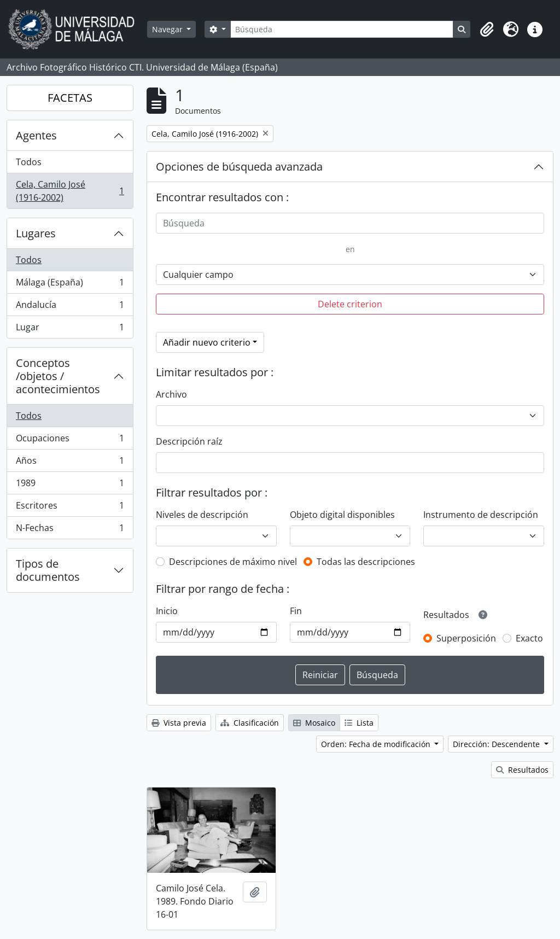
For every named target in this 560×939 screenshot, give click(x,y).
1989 (70, 485)
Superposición (466, 638)
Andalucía (70, 307)
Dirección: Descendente (497, 744)
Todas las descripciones (366, 562)
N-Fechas (70, 530)
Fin (296, 611)
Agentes (36, 135)
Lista (359, 723)
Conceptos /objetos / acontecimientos (58, 376)
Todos (29, 162)
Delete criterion (350, 304)
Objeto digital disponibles (342, 515)
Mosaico (314, 723)
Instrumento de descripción (481, 515)
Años (70, 463)
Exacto (529, 638)
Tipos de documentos (48, 570)
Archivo (171, 394)
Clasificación (250, 723)
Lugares (36, 233)
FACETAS (70, 98)
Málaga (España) (70, 285)
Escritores (70, 508)
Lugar (70, 329)
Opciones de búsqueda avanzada (239, 167)
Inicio (167, 611)
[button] (487, 30)
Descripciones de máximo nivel (233, 562)
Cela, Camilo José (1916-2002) (70, 191)
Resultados (522, 770)
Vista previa (179, 723)
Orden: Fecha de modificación (377, 744)
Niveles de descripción (202, 515)
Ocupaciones (70, 441)
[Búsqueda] (342, 29)
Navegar (168, 29)
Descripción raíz (189, 441)
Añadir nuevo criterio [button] (207, 342)
